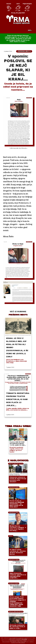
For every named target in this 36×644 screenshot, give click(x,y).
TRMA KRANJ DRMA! (18, 426)
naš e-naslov (24, 639)
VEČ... (30, 30)
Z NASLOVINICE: (18, 460)
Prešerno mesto (24, 51)
